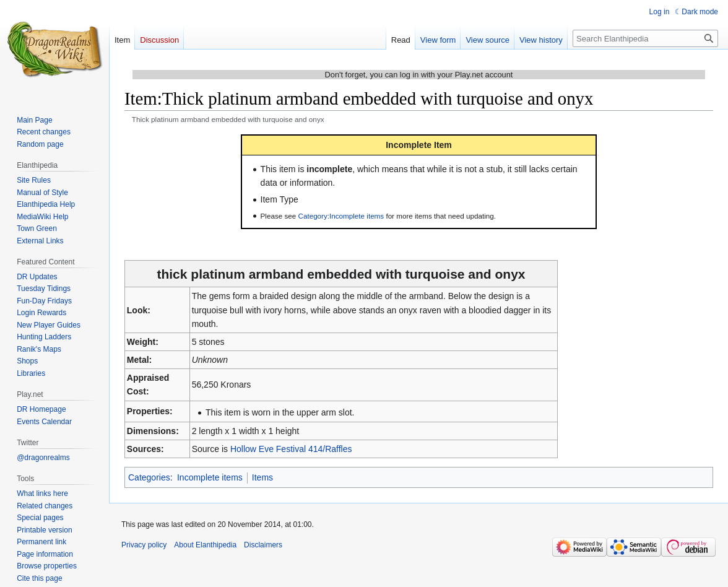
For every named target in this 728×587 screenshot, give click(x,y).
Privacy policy (144, 545)
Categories (149, 477)
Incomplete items (210, 477)
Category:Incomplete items (341, 216)
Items (262, 477)
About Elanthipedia (205, 545)
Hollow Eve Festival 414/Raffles (291, 449)
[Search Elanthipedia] (645, 38)
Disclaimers (263, 545)
